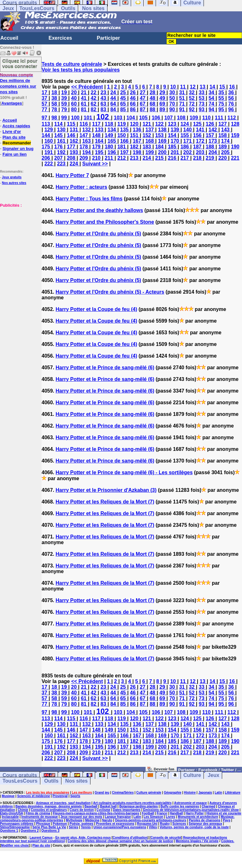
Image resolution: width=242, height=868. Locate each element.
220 (223, 158)
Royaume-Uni (147, 824)
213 (135, 158)
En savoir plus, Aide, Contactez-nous (83, 838)
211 (109, 158)
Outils (68, 8)
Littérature (232, 793)
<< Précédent (87, 87)
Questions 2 (30, 831)
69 (163, 104)
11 (183, 87)
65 (124, 104)
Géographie (173, 793)
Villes (153, 827)
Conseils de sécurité (166, 838)
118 (109, 124)
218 (198, 158)
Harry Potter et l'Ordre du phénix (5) (98, 234)
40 (75, 98)
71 (182, 104)
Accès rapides (16, 126)
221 (235, 158)
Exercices (60, 38)
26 (134, 92)
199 (150, 152)
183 (148, 147)
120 (135, 124)
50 (173, 98)
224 (75, 164)
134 (112, 130)
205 (226, 152)
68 (153, 104)
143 (226, 130)
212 (122, 158)
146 (72, 135)
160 (49, 141)
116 (84, 124)
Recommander (17, 143)
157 (211, 135)
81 (84, 109)
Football (148, 813)
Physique (43, 824)
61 (84, 104)
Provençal (60, 796)
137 (150, 130)
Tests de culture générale (72, 64)
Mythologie (74, 820)
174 (226, 141)
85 (124, 109)
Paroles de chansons (205, 820)
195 (100, 152)
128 (235, 124)
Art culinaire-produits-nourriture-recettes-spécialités (133, 803)
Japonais (205, 793)
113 (46, 124)
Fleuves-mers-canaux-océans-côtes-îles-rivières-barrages (96, 813)
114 (59, 124)
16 (233, 87)
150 (122, 135)
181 (122, 147)
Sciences (179, 824)
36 (232, 92)
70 (173, 104)
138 (163, 130)
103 (119, 118)
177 (72, 147)
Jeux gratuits (12, 177)
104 (131, 118)
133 (100, 130)
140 (188, 130)
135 (125, 130)
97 (45, 118)
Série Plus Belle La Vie (49, 827)
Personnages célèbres (17, 824)
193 (75, 152)
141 (201, 130)
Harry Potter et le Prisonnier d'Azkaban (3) (106, 490)
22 (94, 92)
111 (220, 118)
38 (55, 98)
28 (153, 92)
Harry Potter (195, 813)
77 (45, 109)
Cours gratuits (20, 775)
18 (55, 92)
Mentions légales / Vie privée (197, 841)
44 (114, 98)
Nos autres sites (14, 183)
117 (97, 124)
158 (223, 135)
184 (160, 147)
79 (65, 109)
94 (212, 109)
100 (76, 118)
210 (97, 158)
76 (232, 104)
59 (65, 104)
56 (232, 98)
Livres (170, 817)
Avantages (12, 103)
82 (94, 109)
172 (201, 141)
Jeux (8, 8)
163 (87, 141)
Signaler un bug (18, 149)
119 (122, 124)
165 (112, 141)
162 (75, 141)
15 (223, 87)
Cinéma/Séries (123, 793)
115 (72, 124)
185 (173, 147)
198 (138, 152)
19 (65, 92)
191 (49, 152)
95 (222, 109)
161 (62, 141)
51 (182, 98)
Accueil (9, 38)
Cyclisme (103, 810)
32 (193, 92)
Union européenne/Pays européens (120, 827)
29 (163, 92)
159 (235, 135)
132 (87, 130)
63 (104, 104)
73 (202, 104)
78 (55, 109)
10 (174, 87)
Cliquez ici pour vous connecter (20, 63)
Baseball (91, 806)
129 (49, 130)
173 (213, 141)
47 (143, 98)
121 (148, 124)
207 (59, 158)
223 (62, 164)
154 (173, 135)
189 (223, 147)
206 (46, 158)
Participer (108, 38)
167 (138, 141)
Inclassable (10, 817)
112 (232, 118)
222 (49, 164)
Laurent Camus (41, 838)
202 (188, 152)
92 (193, 109)
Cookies (227, 841)
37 (45, 98)
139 (176, 130)
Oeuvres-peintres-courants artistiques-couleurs (151, 820)
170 (176, 141)
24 (114, 92)
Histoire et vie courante (224, 813)
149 (109, 135)
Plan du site (14, 137)
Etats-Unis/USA (12, 813)
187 (198, 147)
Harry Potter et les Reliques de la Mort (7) (105, 502)
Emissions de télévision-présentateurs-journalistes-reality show (191, 810)
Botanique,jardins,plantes (139, 806)
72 (193, 104)
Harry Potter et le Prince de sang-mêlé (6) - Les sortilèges (124, 472)
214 (148, 158)
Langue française (118, 817)
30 (173, 92)
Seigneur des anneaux (205, 824)
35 (222, 92)
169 (163, 141)
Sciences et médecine (34, 796)
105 (144, 118)
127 (223, 124)
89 (163, 109)
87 (143, 109)
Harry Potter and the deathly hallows (99, 210)
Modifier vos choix (15, 845)
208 (72, 158)
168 (150, 141)
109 (195, 118)
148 (97, 135)
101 (89, 118)
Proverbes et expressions (115, 824)
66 (134, 104)
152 (148, 135)
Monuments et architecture (198, 817)
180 (109, 147)
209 (84, 158)
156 (198, 135)
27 (143, 92)
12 (193, 87)
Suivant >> (95, 164)
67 (143, 104)
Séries (73, 827)
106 (156, 118)
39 (65, 98)
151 (135, 135)
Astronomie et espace (190, 803)
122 (160, 124)
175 (46, 147)
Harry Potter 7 (72, 175)
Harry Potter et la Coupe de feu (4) (96, 309)
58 (55, 104)
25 (124, 92)
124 (185, 124)
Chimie (23, 810)
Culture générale (149, 793)
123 (173, 124)
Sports (75, 796)
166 (125, 141)
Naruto (107, 820)
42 (94, 98)
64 (114, 104)
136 (138, 130)
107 (169, 118)
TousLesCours (37, 8)
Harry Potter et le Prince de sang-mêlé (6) (105, 368)
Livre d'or (12, 132)
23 (104, 92)
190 (235, 147)
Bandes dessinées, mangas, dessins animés (49, 806)
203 (201, 152)
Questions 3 (50, 831)
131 (75, 130)
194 (87, 152)
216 (173, 158)
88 (153, 109)
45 (124, 98)
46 (134, 98)
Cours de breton (82, 810)
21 (84, 92)
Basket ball (108, 806)
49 (163, 98)
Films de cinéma (38, 813)
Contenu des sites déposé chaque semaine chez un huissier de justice (120, 841)
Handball (176, 813)
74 (212, 104)
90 (173, 109)
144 (46, 135)
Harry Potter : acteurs (81, 187)
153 (160, 135)
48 (153, 98)
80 (75, 109)
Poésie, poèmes (82, 824)
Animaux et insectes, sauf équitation (63, 803)
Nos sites (93, 8)
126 (211, 124)
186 (185, 147)
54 (212, 98)
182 (135, 147)
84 (114, 109)
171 (188, 141)
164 (100, 141)
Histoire (190, 793)
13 (203, 87)
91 (182, 109)
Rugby (165, 824)
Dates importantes (127, 810)
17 (45, 92)
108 (182, 118)
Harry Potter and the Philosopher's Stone (105, 222)
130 (62, 130)
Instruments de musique (40, 817)
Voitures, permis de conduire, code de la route (194, 827)
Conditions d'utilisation (130, 838)
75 (222, 104)
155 (185, 135)
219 (211, 158)
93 (202, 109)
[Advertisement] (19, 239)
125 (198, 124)
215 (160, 158)
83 (104, 109)
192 (62, 152)
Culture (192, 775)
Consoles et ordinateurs (49, 810)
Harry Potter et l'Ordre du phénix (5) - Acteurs (110, 292)
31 (182, 92)
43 (104, 98)
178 (84, 147)
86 (134, 109)
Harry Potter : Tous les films (89, 199)
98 (55, 118)
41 (84, 98)
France (162, 813)
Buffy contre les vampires (180, 806)
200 (163, 152)
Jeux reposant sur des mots (81, 817)
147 (84, 135)
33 (202, 92)
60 (75, 104)
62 (94, 104)
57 (45, 104)
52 (193, 98)
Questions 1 (9, 831)
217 (185, 158)
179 (97, 147)
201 (176, 152)
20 (75, 92)
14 (213, 87)
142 (213, 130)
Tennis (86, 827)
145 (59, 135)
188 (211, 147)
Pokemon (60, 824)
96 (232, 109)
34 (212, 92)
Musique (8, 796)
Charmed (208, 806)
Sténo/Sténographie (15, 827)
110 (207, 118)
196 (112, 152)
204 (213, 152)
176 (59, 147)
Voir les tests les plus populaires (81, 70)
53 (202, 98)
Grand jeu (102, 793)
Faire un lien (15, 154)
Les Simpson (153, 817)
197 (125, 152)
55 (222, 98)
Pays (227, 820)
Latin (218, 793)
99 (65, 118)
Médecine (92, 820)
